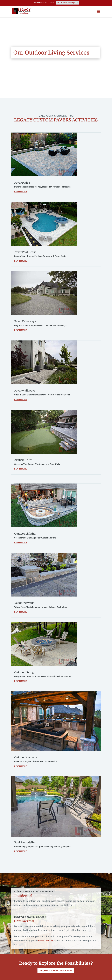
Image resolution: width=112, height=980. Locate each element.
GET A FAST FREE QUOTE (68, 3)
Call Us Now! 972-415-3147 (44, 3)
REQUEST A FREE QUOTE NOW (56, 971)
